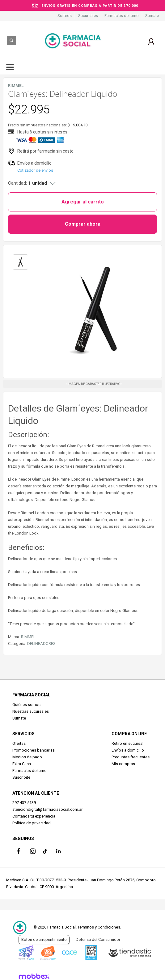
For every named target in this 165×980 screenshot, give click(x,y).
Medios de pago (27, 757)
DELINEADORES (41, 644)
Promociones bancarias (34, 750)
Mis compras (123, 764)
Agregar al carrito (83, 202)
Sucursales (88, 16)
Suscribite (21, 777)
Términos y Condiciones (99, 927)
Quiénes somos (26, 705)
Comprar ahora (83, 224)
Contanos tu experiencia (34, 816)
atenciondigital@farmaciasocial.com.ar (47, 809)
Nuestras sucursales (31, 711)
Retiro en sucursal (127, 743)
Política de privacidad (32, 823)
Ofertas (19, 743)
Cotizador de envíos (35, 170)
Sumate (152, 16)
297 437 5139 (24, 803)
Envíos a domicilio (128, 750)
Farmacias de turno (122, 16)
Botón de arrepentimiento (44, 939)
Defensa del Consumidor (98, 939)
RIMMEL (28, 637)
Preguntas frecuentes (131, 757)
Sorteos (65, 16)
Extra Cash (22, 764)
